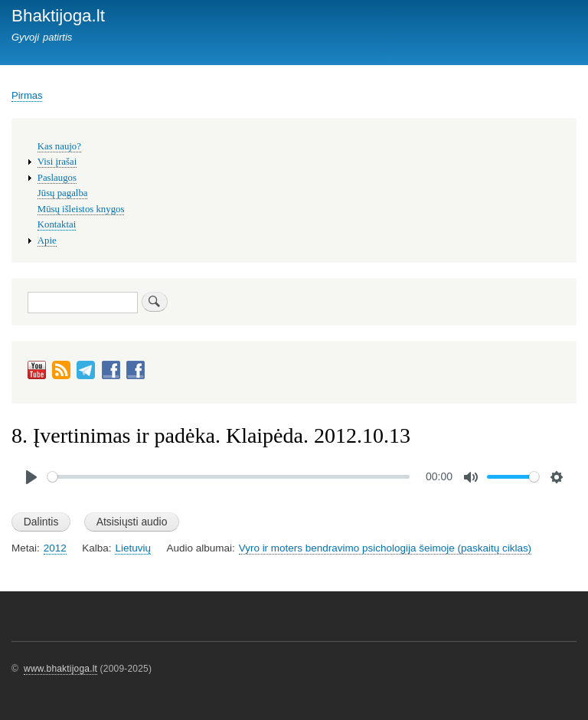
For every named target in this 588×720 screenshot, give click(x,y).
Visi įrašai (57, 162)
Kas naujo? (59, 146)
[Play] (31, 477)
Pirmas (27, 95)
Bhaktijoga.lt (58, 16)
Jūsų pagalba (63, 193)
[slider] (229, 477)
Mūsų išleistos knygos (81, 209)
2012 (55, 548)
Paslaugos (57, 178)
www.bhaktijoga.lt (60, 669)
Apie (47, 241)
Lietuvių (132, 548)
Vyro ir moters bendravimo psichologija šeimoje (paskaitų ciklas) (385, 548)
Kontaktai (57, 224)
